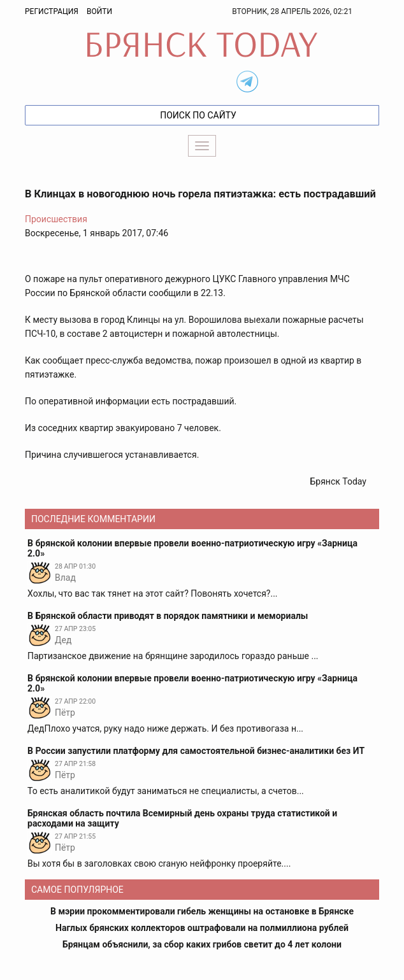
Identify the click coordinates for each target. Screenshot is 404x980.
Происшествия (56, 219)
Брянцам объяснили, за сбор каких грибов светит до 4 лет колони (202, 944)
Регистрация (52, 11)
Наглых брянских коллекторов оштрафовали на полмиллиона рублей (202, 928)
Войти (99, 11)
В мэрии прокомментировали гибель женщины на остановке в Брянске (202, 911)
